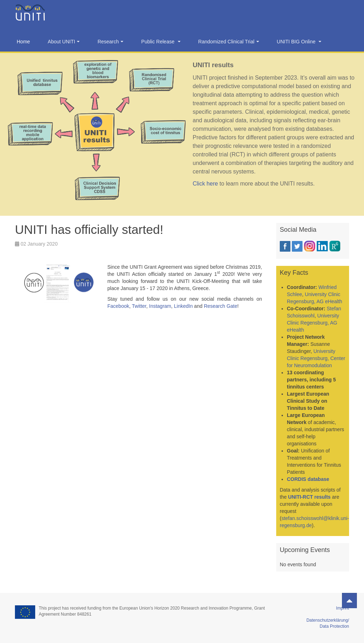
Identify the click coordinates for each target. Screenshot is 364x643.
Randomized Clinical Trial (229, 42)
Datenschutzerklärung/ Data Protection (328, 620)
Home (23, 42)
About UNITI (64, 42)
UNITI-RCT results (309, 497)
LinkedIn (183, 306)
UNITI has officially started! (89, 229)
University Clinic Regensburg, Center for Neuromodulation (316, 358)
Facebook (118, 306)
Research (110, 42)
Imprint (342, 608)
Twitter (139, 306)
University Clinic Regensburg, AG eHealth (313, 323)
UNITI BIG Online (299, 42)
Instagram (160, 306)
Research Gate (220, 306)
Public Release (161, 42)
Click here (205, 184)
